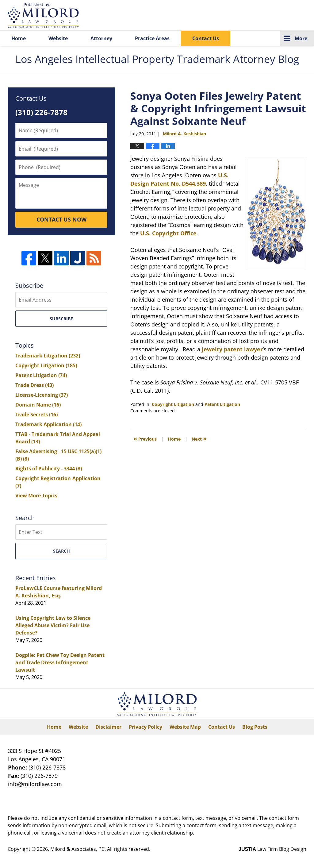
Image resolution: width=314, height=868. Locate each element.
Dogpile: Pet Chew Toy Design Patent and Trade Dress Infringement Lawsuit (60, 662)
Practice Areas (152, 38)
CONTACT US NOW (61, 219)
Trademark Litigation (48, 356)
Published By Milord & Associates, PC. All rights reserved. (277, 15)
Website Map (185, 727)
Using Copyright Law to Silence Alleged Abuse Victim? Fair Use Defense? (53, 625)
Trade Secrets (36, 415)
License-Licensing (42, 395)
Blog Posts (255, 727)
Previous (145, 438)
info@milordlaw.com (35, 784)
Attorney (101, 38)
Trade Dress (34, 385)
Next (199, 438)
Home (19, 38)
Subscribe (61, 319)
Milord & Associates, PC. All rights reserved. (100, 849)
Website (58, 38)
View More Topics (36, 496)
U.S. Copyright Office (168, 233)
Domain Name (38, 405)
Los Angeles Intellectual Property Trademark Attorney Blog (43, 15)
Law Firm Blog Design (272, 849)
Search (61, 551)
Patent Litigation (222, 404)
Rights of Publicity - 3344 (49, 469)
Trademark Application (48, 424)
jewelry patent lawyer (232, 349)
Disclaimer (108, 727)
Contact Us (206, 38)
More (301, 38)
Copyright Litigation (173, 404)
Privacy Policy (146, 727)
